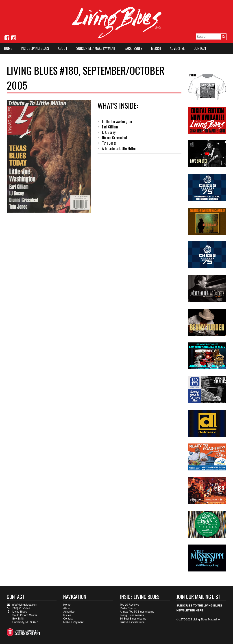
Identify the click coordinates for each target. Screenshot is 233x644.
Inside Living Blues (35, 48)
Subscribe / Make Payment (96, 48)
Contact (200, 48)
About (63, 48)
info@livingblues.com (22, 605)
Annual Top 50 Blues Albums (137, 612)
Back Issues (133, 48)
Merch (156, 48)
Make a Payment (73, 622)
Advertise (177, 48)
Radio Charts (128, 608)
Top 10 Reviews (130, 605)
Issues (67, 615)
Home (8, 48)
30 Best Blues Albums (133, 619)
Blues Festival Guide (132, 622)
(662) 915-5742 (18, 608)
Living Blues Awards (132, 615)
